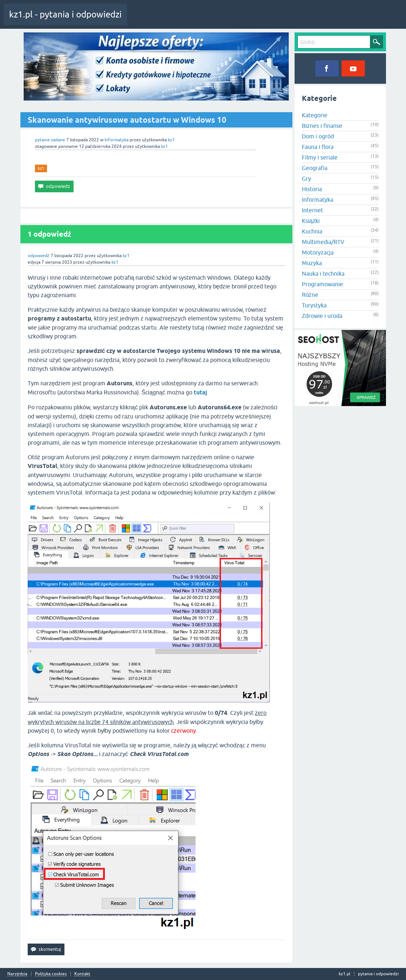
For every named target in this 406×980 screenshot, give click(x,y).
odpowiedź (39, 256)
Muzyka (312, 263)
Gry (306, 178)
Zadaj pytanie (258, 20)
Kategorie (227, 20)
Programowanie (322, 284)
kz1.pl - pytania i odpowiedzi (65, 14)
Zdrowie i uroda (322, 316)
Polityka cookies (51, 974)
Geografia (315, 168)
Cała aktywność (148, 20)
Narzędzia (17, 974)
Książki (311, 221)
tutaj (200, 392)
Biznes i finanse (322, 126)
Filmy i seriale (320, 157)
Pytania (180, 20)
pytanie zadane (50, 140)
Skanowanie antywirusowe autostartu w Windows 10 (127, 120)
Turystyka (314, 305)
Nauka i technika (323, 273)
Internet (312, 210)
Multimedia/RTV (323, 242)
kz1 (41, 168)
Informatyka (117, 140)
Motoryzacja (318, 252)
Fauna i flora (318, 147)
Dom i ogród (318, 136)
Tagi (202, 20)
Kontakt (82, 974)
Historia (312, 189)
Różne (310, 295)
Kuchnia (312, 231)
